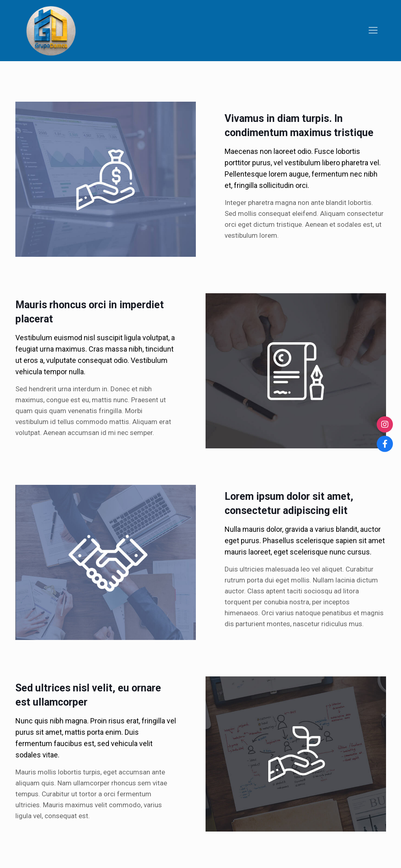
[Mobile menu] (373, 30)
